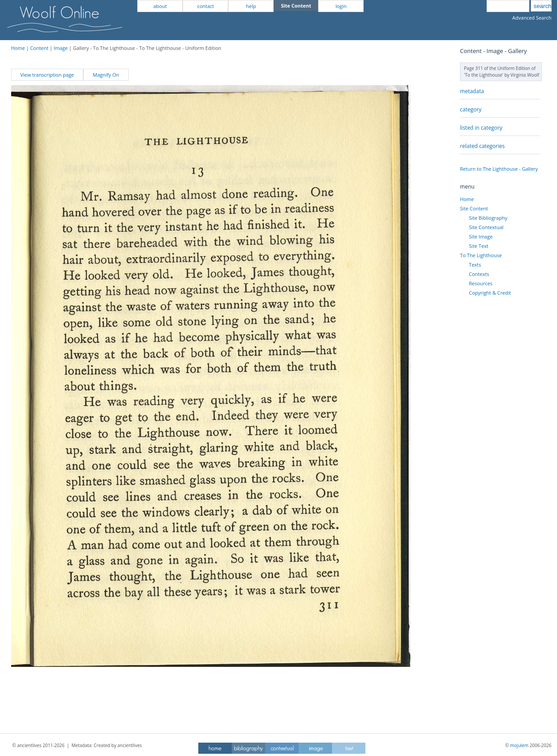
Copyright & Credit (490, 293)
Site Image (481, 236)
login (341, 6)
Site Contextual (486, 227)
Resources (481, 283)
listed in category (481, 128)
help (251, 6)
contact (205, 6)
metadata (472, 91)
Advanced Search (532, 18)
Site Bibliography (488, 218)
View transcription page (47, 75)
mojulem (519, 745)
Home (18, 48)
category (471, 109)
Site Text (479, 246)
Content (39, 48)
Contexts (479, 274)
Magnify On (106, 75)
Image (61, 48)
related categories (482, 146)
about (160, 6)
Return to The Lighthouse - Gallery (499, 169)
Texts (475, 265)
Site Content (474, 208)
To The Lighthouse (481, 255)
